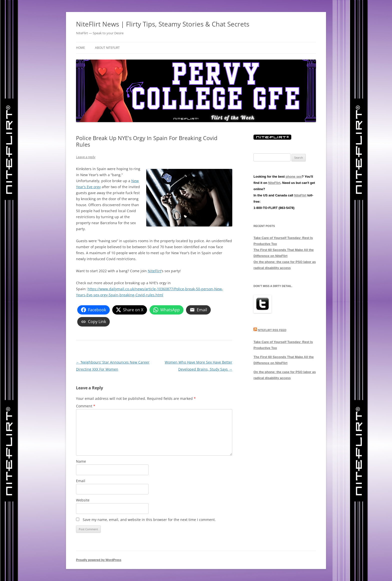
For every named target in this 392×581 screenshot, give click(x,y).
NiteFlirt (154, 271)
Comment (86, 406)
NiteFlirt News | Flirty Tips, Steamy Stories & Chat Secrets (163, 24)
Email (81, 481)
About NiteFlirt (107, 48)
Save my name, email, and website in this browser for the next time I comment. (149, 520)
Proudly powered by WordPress (99, 560)
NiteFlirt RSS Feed (272, 330)
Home (80, 48)
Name (81, 461)
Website (83, 500)
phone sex (294, 177)
